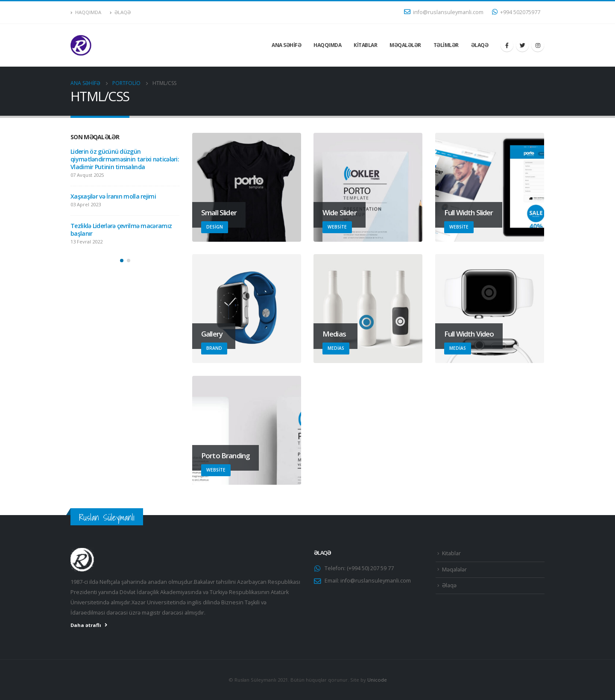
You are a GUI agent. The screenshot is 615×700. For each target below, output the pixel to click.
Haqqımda (86, 12)
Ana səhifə (286, 45)
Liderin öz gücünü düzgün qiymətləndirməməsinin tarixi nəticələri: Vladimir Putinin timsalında (125, 159)
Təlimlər (446, 45)
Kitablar (365, 45)
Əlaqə (120, 12)
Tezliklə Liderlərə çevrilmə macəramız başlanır (121, 230)
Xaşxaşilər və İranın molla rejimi (113, 196)
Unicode (377, 680)
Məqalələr (405, 45)
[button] (122, 261)
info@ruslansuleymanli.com (444, 12)
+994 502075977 (516, 12)
